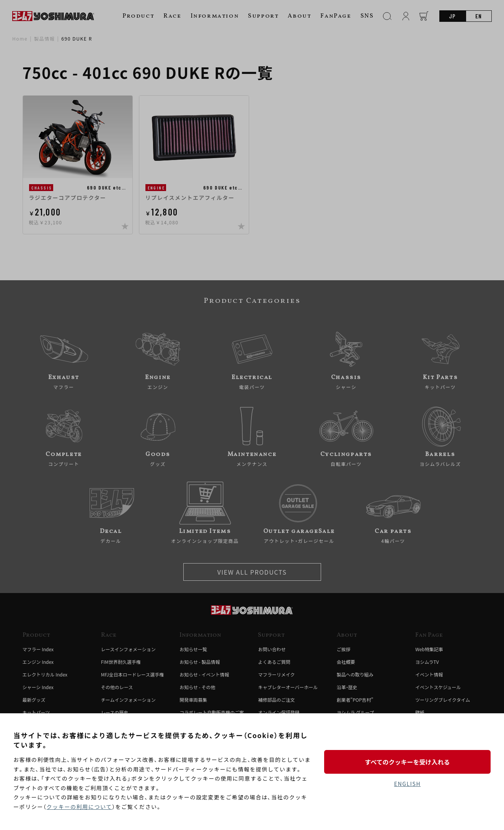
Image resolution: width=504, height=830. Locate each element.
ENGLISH (407, 784)
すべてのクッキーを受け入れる (407, 762)
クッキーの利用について (79, 807)
